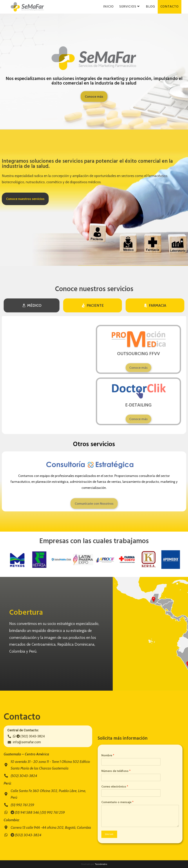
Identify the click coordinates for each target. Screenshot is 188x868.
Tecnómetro (101, 864)
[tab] (32, 305)
